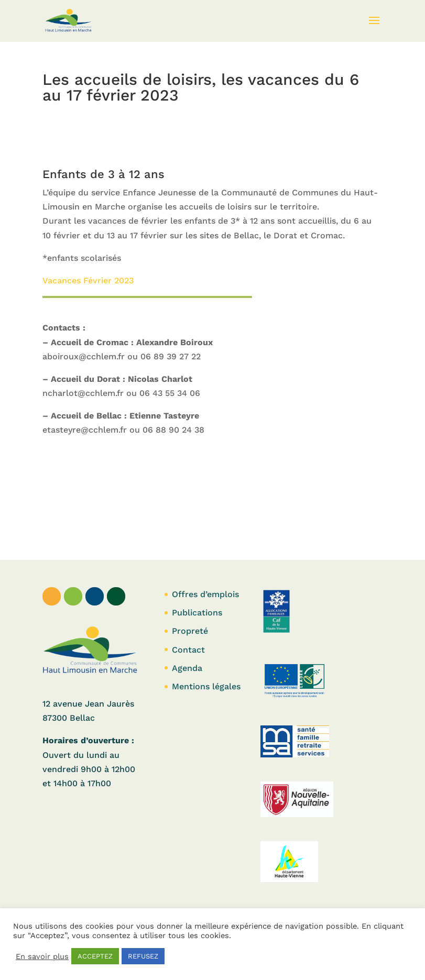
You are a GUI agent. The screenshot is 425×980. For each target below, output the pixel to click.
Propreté (190, 631)
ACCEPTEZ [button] (95, 956)
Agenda (187, 668)
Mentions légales (206, 686)
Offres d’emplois (205, 594)
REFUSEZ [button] (143, 956)
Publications (197, 613)
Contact (188, 650)
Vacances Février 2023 (88, 280)
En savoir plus (42, 956)
